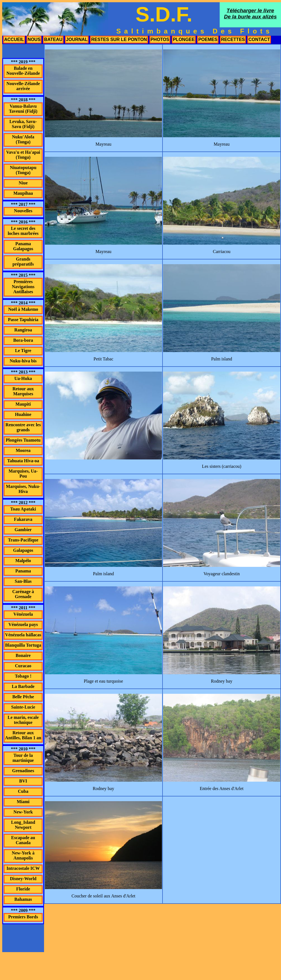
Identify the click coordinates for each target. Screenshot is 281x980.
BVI (23, 781)
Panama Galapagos (23, 246)
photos (160, 39)
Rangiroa (23, 330)
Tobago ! (23, 676)
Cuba (23, 791)
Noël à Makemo (23, 309)
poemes (208, 39)
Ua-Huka (23, 378)
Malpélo (23, 561)
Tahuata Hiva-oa (23, 461)
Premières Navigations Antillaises (23, 287)
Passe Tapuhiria (23, 320)
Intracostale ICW (23, 868)
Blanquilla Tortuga (23, 645)
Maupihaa (23, 193)
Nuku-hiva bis (23, 361)
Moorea (23, 450)
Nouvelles (23, 211)
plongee (184, 39)
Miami (23, 802)
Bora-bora (23, 340)
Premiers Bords (23, 917)
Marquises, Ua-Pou (23, 474)
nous (34, 39)
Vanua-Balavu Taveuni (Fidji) (23, 109)
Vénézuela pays (23, 624)
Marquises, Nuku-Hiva (23, 489)
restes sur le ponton (119, 39)
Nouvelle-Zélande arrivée (23, 86)
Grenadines (23, 771)
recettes (233, 39)
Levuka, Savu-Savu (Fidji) (23, 124)
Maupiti (23, 404)
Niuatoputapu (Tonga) (23, 170)
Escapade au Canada (23, 840)
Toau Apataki (23, 509)
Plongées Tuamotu (23, 440)
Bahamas (23, 899)
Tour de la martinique (23, 758)
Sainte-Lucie (23, 707)
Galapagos (23, 550)
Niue (23, 183)
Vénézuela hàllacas (23, 635)
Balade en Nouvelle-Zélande (23, 71)
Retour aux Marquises (23, 391)
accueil (14, 39)
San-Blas (23, 581)
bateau (53, 39)
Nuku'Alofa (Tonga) (23, 139)
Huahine (23, 414)
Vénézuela (23, 614)
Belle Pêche (23, 697)
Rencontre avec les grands (23, 427)
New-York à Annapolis (23, 855)
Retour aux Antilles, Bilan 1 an (23, 735)
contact (259, 39)
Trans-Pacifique (23, 540)
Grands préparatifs (23, 262)
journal (77, 39)
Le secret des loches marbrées (23, 231)
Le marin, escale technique (23, 720)
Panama (23, 571)
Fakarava (23, 519)
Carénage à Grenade (23, 594)
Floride (23, 889)
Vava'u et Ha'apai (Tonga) (23, 155)
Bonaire (23, 655)
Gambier (23, 530)
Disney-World (23, 879)
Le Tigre (23, 351)
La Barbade (23, 686)
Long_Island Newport (23, 825)
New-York (23, 812)
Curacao (23, 666)
